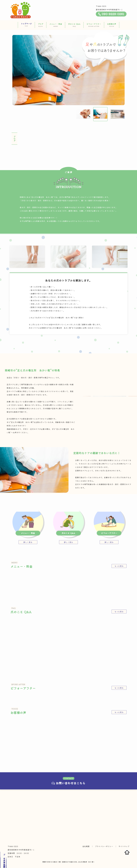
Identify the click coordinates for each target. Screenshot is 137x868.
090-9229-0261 (111, 14)
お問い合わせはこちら (68, 778)
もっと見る (119, 561)
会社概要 (86, 841)
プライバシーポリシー (104, 841)
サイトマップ (124, 841)
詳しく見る (28, 537)
